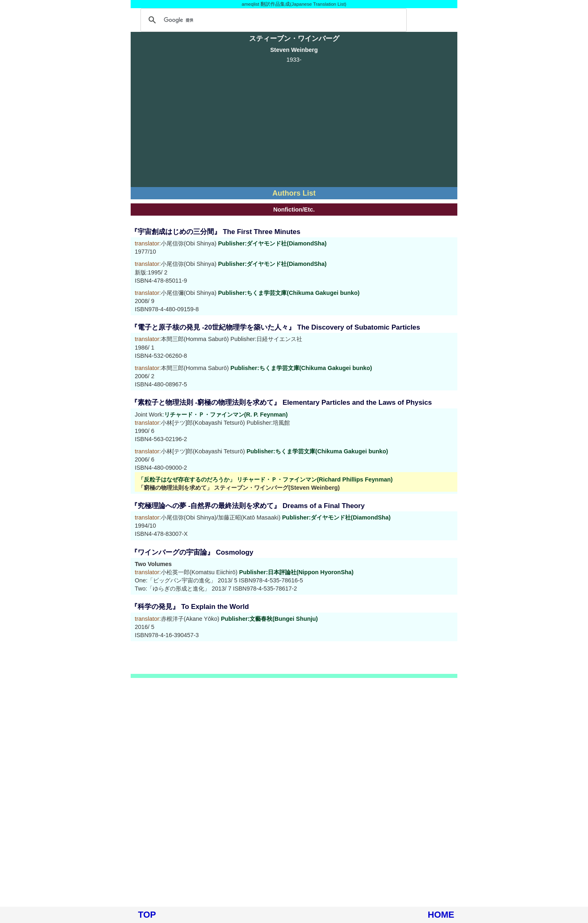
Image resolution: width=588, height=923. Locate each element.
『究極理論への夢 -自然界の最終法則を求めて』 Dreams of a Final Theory (248, 506)
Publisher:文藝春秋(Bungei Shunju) (269, 619)
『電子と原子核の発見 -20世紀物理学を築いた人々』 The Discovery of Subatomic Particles (275, 327)
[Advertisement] (294, 124)
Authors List (294, 193)
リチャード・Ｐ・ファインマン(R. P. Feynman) (226, 415)
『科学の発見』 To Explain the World (190, 607)
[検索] (272, 20)
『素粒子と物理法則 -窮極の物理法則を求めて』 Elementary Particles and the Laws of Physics (281, 402)
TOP (147, 915)
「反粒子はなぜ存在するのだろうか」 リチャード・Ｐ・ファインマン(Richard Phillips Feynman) (265, 479)
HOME (441, 915)
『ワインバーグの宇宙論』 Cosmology (192, 552)
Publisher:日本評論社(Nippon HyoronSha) (296, 572)
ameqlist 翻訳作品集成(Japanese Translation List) (294, 4)
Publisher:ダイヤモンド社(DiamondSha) (272, 243)
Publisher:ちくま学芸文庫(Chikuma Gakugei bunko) (289, 293)
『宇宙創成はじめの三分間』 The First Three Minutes (216, 232)
